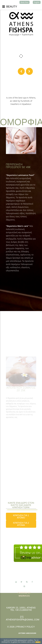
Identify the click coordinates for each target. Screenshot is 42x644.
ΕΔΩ (38, 642)
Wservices (24, 596)
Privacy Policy (26, 627)
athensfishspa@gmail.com (23, 620)
